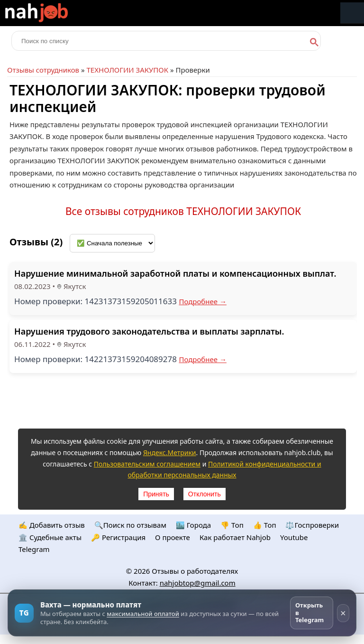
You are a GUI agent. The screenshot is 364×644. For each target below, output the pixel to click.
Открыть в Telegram (309, 612)
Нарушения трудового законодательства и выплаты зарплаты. (149, 331)
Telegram (34, 549)
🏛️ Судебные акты (50, 537)
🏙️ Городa (193, 525)
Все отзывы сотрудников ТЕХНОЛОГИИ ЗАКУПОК (183, 211)
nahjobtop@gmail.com (198, 583)
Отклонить (205, 494)
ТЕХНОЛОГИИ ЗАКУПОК (127, 70)
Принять (156, 494)
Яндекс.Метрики (170, 453)
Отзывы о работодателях (195, 571)
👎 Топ (232, 525)
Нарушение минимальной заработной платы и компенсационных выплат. (175, 273)
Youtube (294, 537)
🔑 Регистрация (118, 537)
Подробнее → (203, 301)
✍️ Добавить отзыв (52, 525)
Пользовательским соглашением (147, 464)
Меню (352, 13)
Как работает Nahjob (235, 537)
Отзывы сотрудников (43, 70)
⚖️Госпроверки (312, 525)
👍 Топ (265, 525)
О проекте (173, 537)
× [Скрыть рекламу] (343, 613)
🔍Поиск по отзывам (130, 525)
